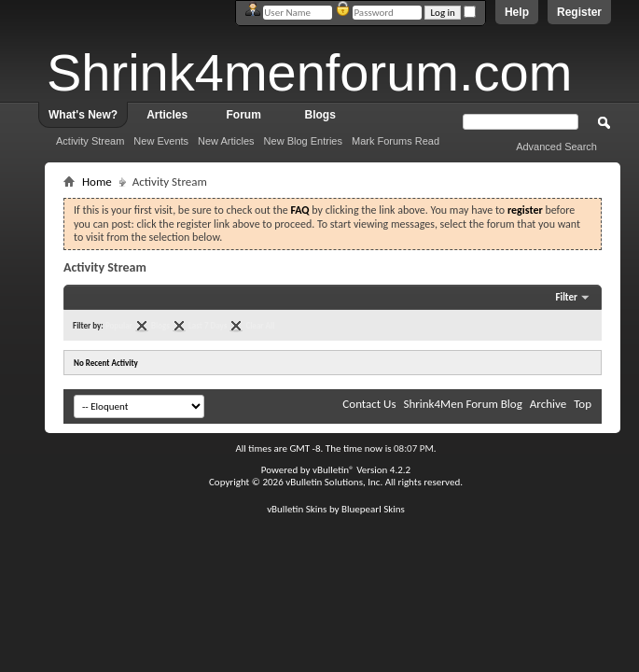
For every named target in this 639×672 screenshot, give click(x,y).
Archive (548, 404)
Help (517, 12)
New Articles (226, 141)
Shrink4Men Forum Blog (462, 404)
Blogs (320, 115)
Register (579, 12)
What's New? (83, 115)
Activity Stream (90, 141)
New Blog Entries (303, 141)
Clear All (260, 325)
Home (97, 182)
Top (583, 404)
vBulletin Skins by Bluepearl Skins (336, 509)
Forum (244, 115)
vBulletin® (333, 470)
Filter (566, 297)
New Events (161, 141)
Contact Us (369, 404)
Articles (167, 115)
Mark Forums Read (396, 141)
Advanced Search (556, 147)
